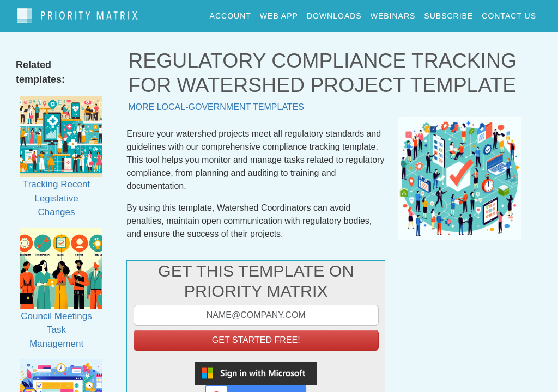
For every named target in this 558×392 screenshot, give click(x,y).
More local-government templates (216, 102)
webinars (393, 13)
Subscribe (448, 13)
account (231, 13)
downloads (334, 13)
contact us (509, 13)
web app (279, 13)
